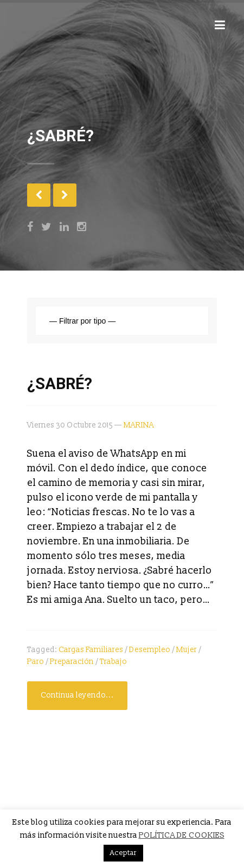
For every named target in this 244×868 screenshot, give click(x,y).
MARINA (139, 425)
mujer (187, 650)
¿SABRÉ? (60, 384)
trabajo (113, 662)
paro (36, 662)
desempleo (150, 650)
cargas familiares (91, 650)
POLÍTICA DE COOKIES (182, 835)
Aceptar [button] (123, 853)
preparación (72, 662)
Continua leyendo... (77, 695)
